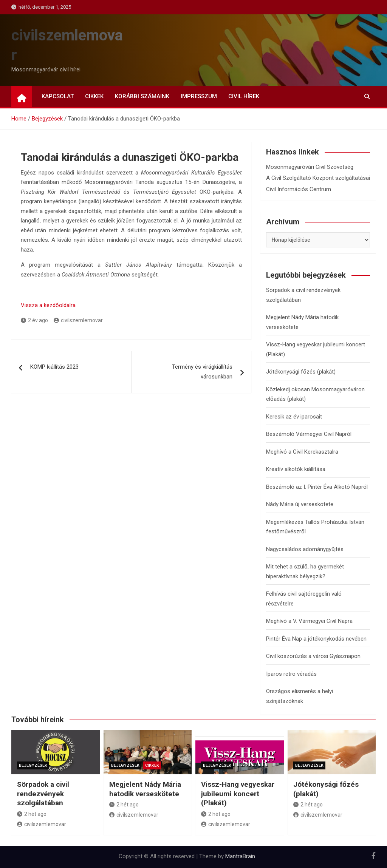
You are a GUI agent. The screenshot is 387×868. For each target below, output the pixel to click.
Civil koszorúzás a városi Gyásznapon (313, 656)
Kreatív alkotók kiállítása (296, 469)
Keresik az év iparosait (294, 417)
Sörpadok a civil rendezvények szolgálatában (43, 794)
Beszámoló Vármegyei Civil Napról (309, 434)
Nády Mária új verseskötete (300, 504)
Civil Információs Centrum (299, 189)
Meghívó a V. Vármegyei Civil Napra (309, 621)
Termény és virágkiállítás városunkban (202, 372)
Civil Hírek (244, 96)
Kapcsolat (58, 96)
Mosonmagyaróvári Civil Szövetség (310, 167)
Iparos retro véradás (291, 674)
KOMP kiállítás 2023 (54, 367)
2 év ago (34, 320)
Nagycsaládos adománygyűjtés (305, 549)
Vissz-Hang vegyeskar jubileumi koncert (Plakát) (238, 794)
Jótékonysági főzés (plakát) (301, 372)
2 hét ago (32, 814)
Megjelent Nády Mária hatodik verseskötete (145, 789)
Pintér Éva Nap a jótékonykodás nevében (316, 639)
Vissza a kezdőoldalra (48, 305)
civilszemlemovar (78, 320)
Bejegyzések (33, 765)
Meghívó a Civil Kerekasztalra (302, 452)
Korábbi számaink (142, 96)
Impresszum (199, 96)
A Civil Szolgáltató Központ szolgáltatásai (318, 178)
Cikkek (94, 96)
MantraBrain (240, 856)
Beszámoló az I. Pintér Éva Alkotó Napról (317, 487)
